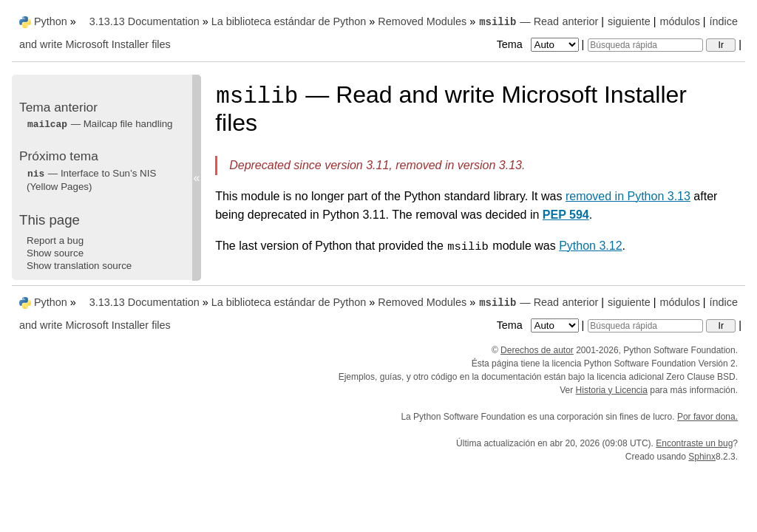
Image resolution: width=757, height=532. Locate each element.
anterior (581, 21)
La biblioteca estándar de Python (289, 21)
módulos (679, 21)
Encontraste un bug (694, 443)
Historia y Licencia (612, 390)
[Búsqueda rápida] (645, 45)
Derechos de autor (537, 350)
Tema (539, 44)
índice (724, 21)
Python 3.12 (590, 246)
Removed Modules (422, 21)
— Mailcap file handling (100, 124)
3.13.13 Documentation (145, 21)
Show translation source (79, 266)
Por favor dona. (707, 417)
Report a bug (55, 241)
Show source (55, 253)
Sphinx (702, 457)
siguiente (629, 21)
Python (51, 21)
